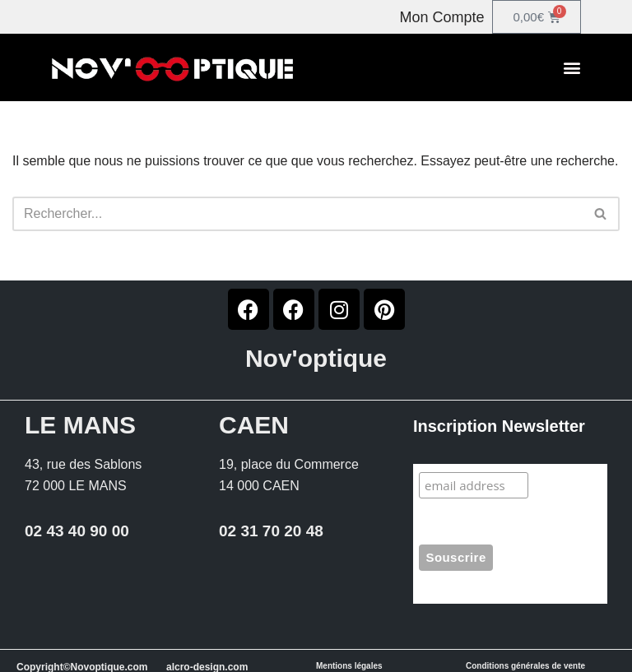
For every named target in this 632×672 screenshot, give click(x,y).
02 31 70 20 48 (271, 531)
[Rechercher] (297, 214)
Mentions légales (349, 666)
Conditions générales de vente (525, 666)
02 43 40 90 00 (77, 531)
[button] (572, 68)
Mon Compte (441, 17)
